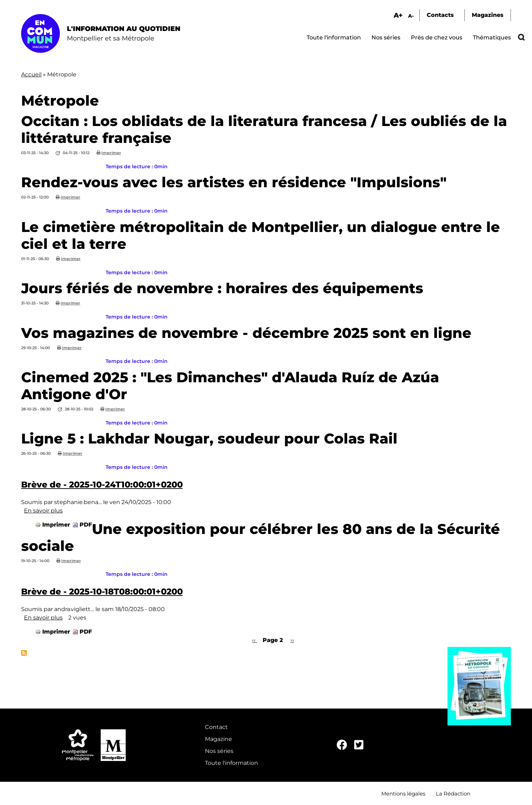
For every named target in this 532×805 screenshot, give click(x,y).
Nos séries (386, 37)
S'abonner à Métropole (24, 653)
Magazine (218, 739)
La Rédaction (453, 794)
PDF (86, 525)
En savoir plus (43, 511)
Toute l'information (334, 37)
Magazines (488, 15)
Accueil (31, 74)
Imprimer (111, 153)
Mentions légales (403, 794)
